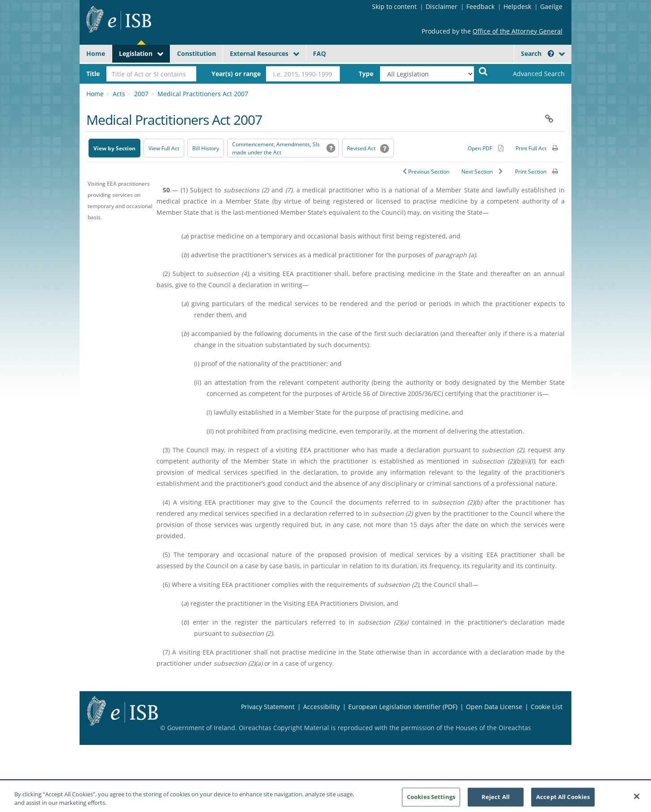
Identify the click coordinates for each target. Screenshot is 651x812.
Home (96, 53)
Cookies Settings (431, 800)
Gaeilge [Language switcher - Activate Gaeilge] (551, 6)
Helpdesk (517, 6)
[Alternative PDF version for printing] (486, 148)
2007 (141, 94)
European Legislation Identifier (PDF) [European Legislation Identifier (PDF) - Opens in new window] (403, 707)
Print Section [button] (531, 172)
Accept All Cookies (563, 800)
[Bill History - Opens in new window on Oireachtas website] (206, 148)
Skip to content (394, 6)
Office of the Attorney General (518, 31)
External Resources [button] (259, 53)
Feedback (480, 6)
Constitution (197, 53)
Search (537, 53)
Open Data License (494, 707)
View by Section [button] (114, 148)
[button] (551, 53)
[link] (531, 74)
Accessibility (321, 707)
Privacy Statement (268, 707)
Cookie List (547, 707)
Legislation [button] (136, 53)
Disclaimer (442, 6)
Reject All (496, 800)
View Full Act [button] (164, 148)
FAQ (319, 53)
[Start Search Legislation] (483, 71)
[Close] (637, 800)
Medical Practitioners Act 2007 (203, 94)
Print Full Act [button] (531, 148)
